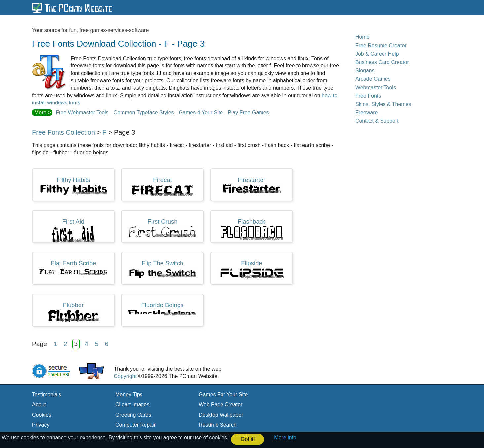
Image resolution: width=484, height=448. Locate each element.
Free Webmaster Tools (82, 113)
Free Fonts (368, 96)
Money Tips (129, 395)
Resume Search (218, 425)
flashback (251, 229)
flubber (74, 312)
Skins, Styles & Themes (383, 104)
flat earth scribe (73, 268)
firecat (162, 187)
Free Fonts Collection (63, 132)
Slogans (365, 71)
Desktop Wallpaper (221, 415)
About (39, 405)
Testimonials (47, 395)
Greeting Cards (133, 415)
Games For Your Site (223, 395)
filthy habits (73, 186)
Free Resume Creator (381, 45)
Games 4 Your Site (201, 113)
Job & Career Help (377, 54)
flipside (252, 269)
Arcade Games (373, 79)
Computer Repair (136, 425)
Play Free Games (248, 113)
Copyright (125, 376)
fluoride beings (162, 309)
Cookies (42, 415)
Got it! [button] (248, 439)
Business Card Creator (382, 62)
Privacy (41, 425)
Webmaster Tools (376, 87)
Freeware (367, 113)
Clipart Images (132, 405)
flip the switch (162, 269)
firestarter (252, 185)
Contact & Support (377, 121)
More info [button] (285, 438)
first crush (162, 228)
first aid (74, 230)
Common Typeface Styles (144, 113)
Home (363, 37)
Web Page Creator (221, 405)
